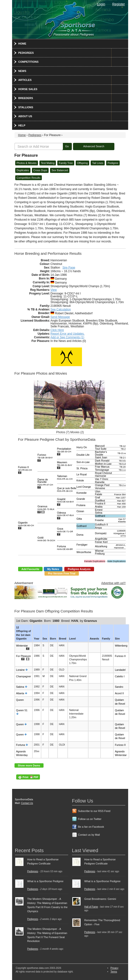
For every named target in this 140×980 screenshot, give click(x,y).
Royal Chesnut (103, 473)
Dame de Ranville (45, 482)
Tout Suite (101, 449)
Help (22, 125)
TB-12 (122, 446)
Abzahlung (101, 546)
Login (101, 4)
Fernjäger (82, 545)
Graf (98, 497)
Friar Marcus (102, 467)
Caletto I (120, 676)
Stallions (26, 107)
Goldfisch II (101, 525)
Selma (99, 513)
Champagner (24, 676)
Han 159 (121, 507)
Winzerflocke (84, 552)
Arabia (99, 507)
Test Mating (48, 163)
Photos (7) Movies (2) (70, 432)
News (22, 71)
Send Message (60, 317)
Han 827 (121, 501)
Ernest (99, 510)
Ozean (80, 511)
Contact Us (27, 803)
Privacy (114, 968)
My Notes (53, 569)
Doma (80, 535)
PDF (28, 777)
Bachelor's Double (101, 453)
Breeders (26, 98)
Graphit (66, 500)
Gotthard (100, 516)
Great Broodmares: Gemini (100, 899)
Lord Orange (84, 487)
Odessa (66, 514)
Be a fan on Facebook (91, 827)
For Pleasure (24, 656)
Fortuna (65, 548)
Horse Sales (28, 89)
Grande (81, 499)
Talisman (65, 477)
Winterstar (22, 646)
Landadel (120, 670)
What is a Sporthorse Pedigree (45, 881)
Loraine (21, 670)
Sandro (119, 687)
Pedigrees (26, 53)
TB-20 (122, 467)
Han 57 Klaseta (122, 521)
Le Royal (81, 474)
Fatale (99, 494)
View (54, 290)
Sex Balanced (60, 170)
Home (22, 44)
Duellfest (100, 501)
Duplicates (23, 170)
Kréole (80, 480)
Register (118, 4)
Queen (20, 700)
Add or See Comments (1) (67, 337)
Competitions (29, 62)
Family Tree (66, 163)
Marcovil (100, 446)
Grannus (46, 508)
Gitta (79, 519)
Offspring (82, 163)
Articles (25, 80)
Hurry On (82, 447)
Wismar (99, 551)
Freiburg (100, 554)
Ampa (98, 528)
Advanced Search (94, 146)
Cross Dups (40, 170)
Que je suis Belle (67, 490)
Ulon (98, 491)
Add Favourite (30, 569)
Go (67, 146)
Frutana (81, 505)
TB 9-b (122, 461)
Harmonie (101, 476)
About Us (25, 116)
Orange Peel (102, 485)
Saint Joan (101, 457)
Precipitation (64, 450)
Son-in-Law (83, 462)
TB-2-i (122, 458)
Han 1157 (121, 498)
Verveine (100, 488)
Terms (114, 972)
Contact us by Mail (89, 835)
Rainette (100, 482)
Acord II (119, 693)
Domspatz (101, 533)
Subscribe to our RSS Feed (94, 811)
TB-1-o (122, 470)
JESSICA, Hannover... (120, 546)
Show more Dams (29, 765)
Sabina (20, 687)
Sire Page (69, 268)
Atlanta (20, 693)
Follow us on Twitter (90, 819)
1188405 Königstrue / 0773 (120, 533)
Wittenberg (121, 646)
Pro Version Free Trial (62, 573)
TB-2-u (122, 485)
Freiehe (99, 520)
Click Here (57, 330)
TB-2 (123, 449)
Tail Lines (98, 163)
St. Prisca (82, 468)
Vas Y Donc (102, 479)
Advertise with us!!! (114, 583)
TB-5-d (122, 464)
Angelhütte (101, 539)
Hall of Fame (91, 907)
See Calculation (61, 309)
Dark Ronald (102, 461)
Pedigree (113, 163)
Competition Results (29, 178)
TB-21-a (122, 453)
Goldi (46, 539)
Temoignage (102, 470)
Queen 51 (22, 710)
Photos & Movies (27, 163)
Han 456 (121, 504)
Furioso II (25, 468)
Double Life (83, 455)
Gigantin (26, 524)
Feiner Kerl (101, 542)
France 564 (120, 494)
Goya (65, 530)
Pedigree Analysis (79, 569)
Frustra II (100, 503)
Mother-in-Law (103, 464)
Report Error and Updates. (68, 334)
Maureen (65, 464)
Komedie (81, 493)
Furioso (45, 456)
